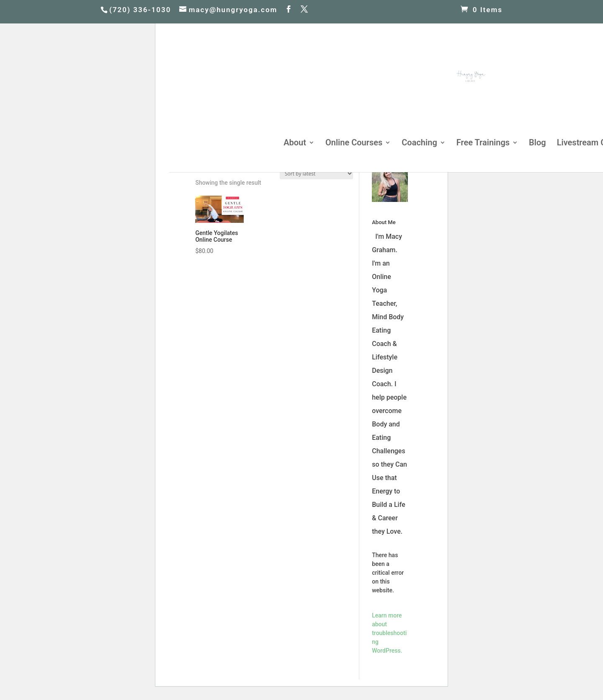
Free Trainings (483, 143)
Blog (537, 143)
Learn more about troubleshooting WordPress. (389, 633)
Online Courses (354, 143)
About (295, 143)
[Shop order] (316, 174)
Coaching (419, 143)
